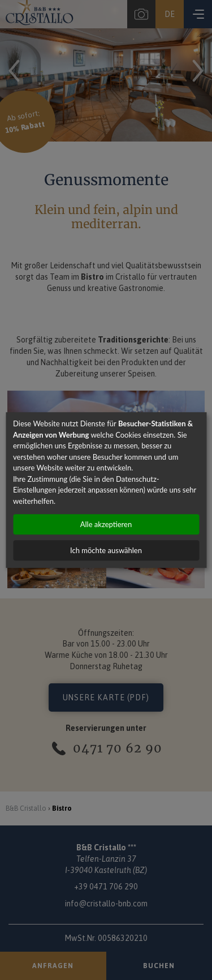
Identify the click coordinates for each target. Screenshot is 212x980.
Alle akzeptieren (106, 524)
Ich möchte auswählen (106, 550)
